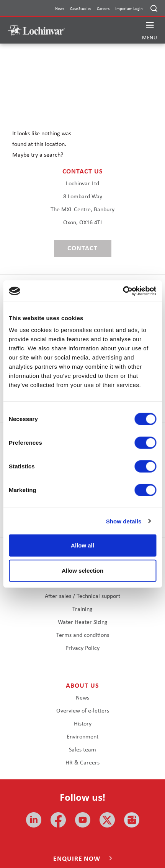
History (83, 724)
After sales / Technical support (82, 596)
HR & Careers (82, 763)
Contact (82, 249)
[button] (150, 30)
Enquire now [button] (78, 859)
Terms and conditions (83, 635)
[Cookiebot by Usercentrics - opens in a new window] (123, 291)
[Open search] (154, 8)
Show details (124, 521)
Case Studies (81, 9)
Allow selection (82, 570)
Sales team (82, 750)
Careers (103, 9)
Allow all (82, 545)
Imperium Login (129, 9)
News (60, 9)
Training (82, 609)
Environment (82, 737)
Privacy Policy (82, 648)
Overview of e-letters (83, 711)
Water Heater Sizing (83, 622)
